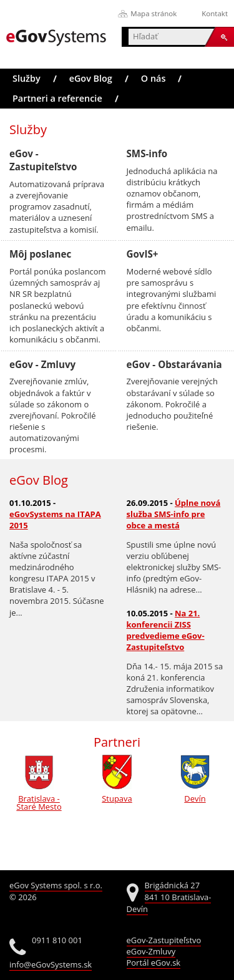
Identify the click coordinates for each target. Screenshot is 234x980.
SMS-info (147, 153)
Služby (27, 78)
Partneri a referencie (57, 98)
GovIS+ (143, 254)
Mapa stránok (154, 13)
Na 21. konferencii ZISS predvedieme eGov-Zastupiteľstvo (166, 630)
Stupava (117, 794)
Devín (195, 794)
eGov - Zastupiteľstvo (43, 160)
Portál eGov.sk (154, 963)
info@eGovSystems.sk (51, 964)
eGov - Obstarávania (174, 364)
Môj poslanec (40, 254)
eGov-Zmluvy (151, 951)
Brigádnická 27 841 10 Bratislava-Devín (169, 897)
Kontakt (215, 13)
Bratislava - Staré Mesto (39, 798)
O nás (154, 78)
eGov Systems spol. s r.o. (56, 885)
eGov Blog (91, 78)
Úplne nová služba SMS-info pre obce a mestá (174, 514)
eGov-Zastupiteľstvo (164, 940)
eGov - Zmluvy (42, 364)
